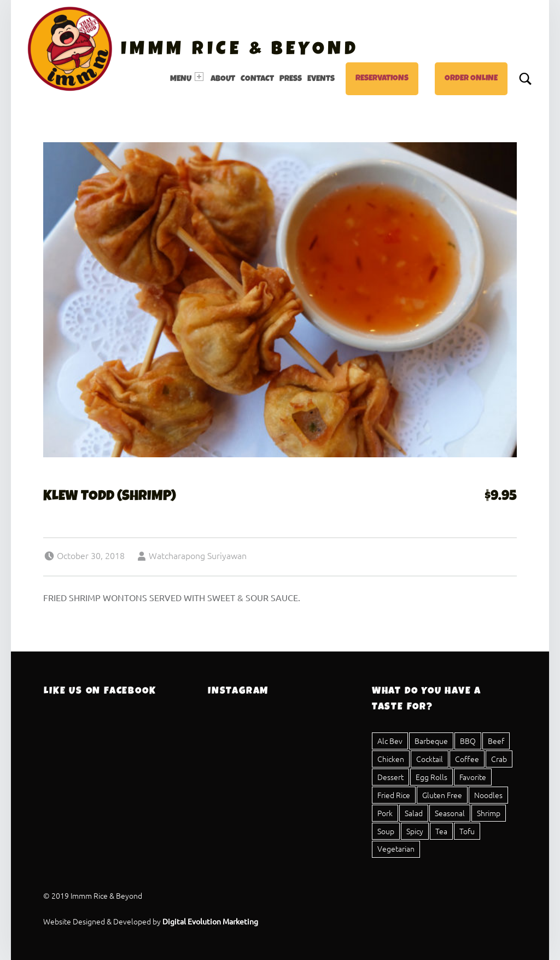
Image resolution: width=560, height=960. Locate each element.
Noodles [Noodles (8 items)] (488, 795)
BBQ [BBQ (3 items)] (468, 741)
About (223, 79)
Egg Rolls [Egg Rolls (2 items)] (431, 777)
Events (321, 79)
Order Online (471, 79)
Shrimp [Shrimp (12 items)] (489, 813)
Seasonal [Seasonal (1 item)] (450, 813)
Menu (187, 78)
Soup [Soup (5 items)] (386, 831)
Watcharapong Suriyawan (198, 555)
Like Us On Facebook (100, 691)
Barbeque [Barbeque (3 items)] (431, 741)
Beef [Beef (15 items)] (496, 741)
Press (291, 79)
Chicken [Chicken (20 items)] (391, 759)
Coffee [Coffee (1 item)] (467, 759)
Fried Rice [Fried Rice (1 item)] (394, 795)
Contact (257, 79)
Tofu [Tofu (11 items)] (467, 831)
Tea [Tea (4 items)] (441, 831)
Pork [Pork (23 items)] (385, 813)
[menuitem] (188, 79)
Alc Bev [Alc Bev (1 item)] (390, 741)
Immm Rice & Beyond (240, 50)
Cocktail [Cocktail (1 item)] (430, 759)
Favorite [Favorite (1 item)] (473, 777)
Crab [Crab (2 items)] (499, 759)
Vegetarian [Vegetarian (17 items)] (396, 848)
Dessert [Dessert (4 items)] (390, 777)
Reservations (382, 79)
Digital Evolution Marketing (210, 921)
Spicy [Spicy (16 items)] (415, 831)
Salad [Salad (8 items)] (414, 813)
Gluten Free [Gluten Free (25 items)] (442, 795)
